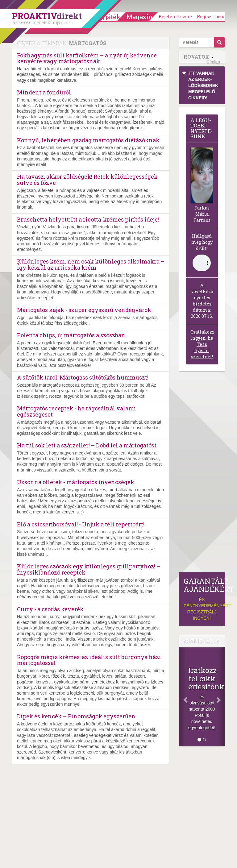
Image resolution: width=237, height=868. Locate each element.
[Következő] (221, 697)
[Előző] (182, 697)
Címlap (213, 62)
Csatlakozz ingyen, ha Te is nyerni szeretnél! (202, 344)
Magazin (140, 17)
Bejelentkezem (176, 17)
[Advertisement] (202, 473)
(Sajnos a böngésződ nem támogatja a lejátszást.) (202, 263)
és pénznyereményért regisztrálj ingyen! (202, 599)
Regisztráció (211, 17)
